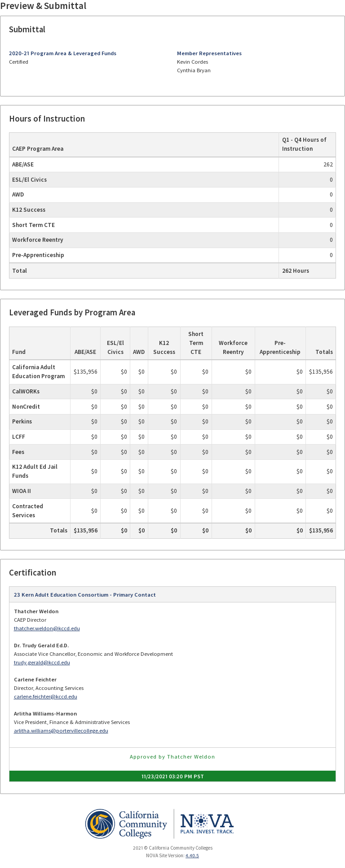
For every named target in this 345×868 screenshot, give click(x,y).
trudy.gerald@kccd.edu (42, 662)
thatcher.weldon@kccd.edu (47, 628)
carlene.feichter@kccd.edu (46, 696)
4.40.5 (192, 855)
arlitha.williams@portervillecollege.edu (61, 731)
